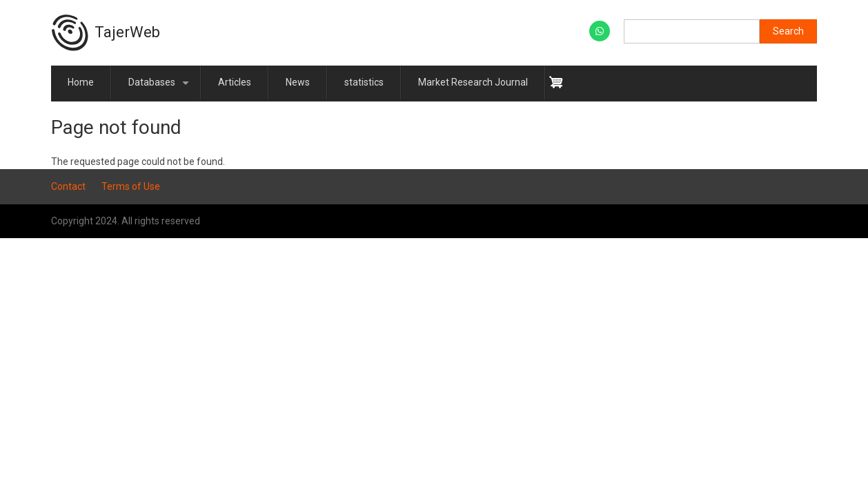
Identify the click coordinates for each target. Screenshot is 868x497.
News (298, 82)
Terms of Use (131, 186)
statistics (364, 82)
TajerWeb (127, 32)
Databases (161, 88)
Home (81, 82)
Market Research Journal (473, 82)
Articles (235, 82)
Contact (68, 186)
